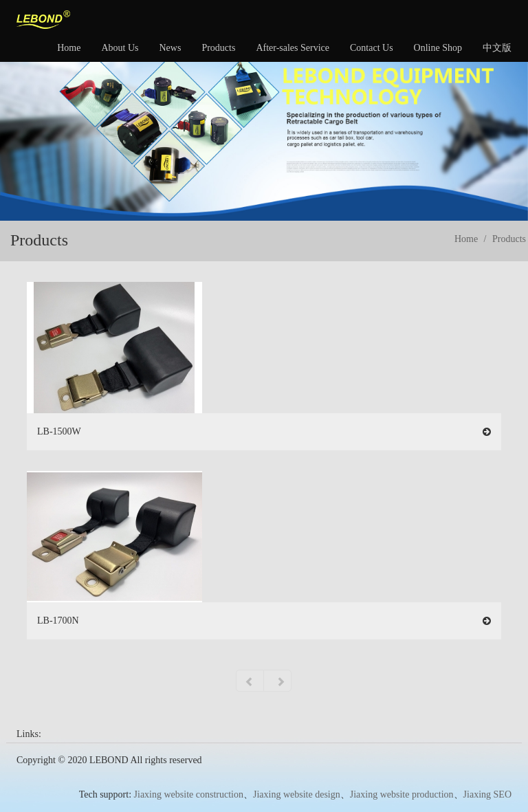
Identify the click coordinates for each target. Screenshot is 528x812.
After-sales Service (293, 48)
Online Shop (438, 48)
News (170, 48)
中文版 (497, 48)
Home (69, 48)
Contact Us (372, 48)
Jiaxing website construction (189, 794)
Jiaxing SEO (487, 794)
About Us (120, 48)
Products (218, 48)
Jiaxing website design (297, 794)
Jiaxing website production (402, 794)
